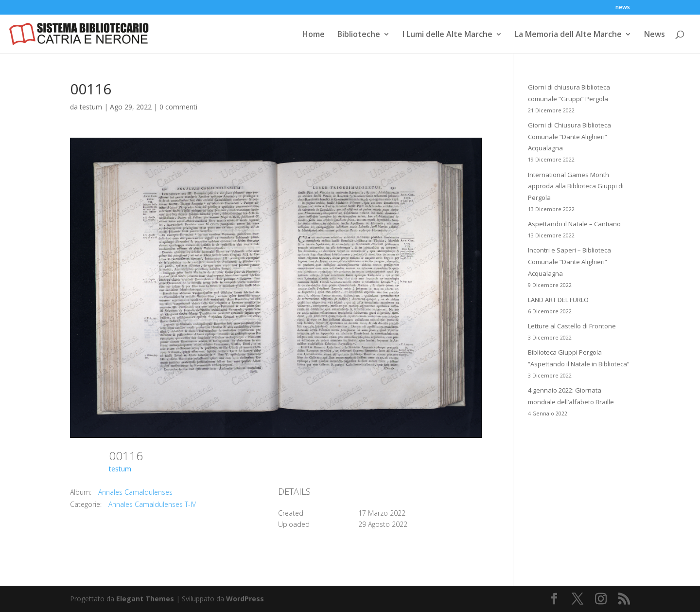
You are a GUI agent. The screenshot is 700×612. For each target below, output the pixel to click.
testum (91, 107)
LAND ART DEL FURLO (558, 300)
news (623, 8)
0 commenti (178, 107)
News (655, 35)
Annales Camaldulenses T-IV (152, 504)
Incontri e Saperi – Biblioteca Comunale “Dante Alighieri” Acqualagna (569, 262)
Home (314, 35)
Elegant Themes (145, 599)
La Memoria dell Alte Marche (568, 35)
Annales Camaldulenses (135, 492)
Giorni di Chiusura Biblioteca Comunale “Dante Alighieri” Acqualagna (569, 137)
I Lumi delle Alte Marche (447, 35)
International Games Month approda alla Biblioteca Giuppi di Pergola (576, 186)
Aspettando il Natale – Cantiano (574, 224)
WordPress (245, 599)
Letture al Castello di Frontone (572, 326)
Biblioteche (359, 35)
